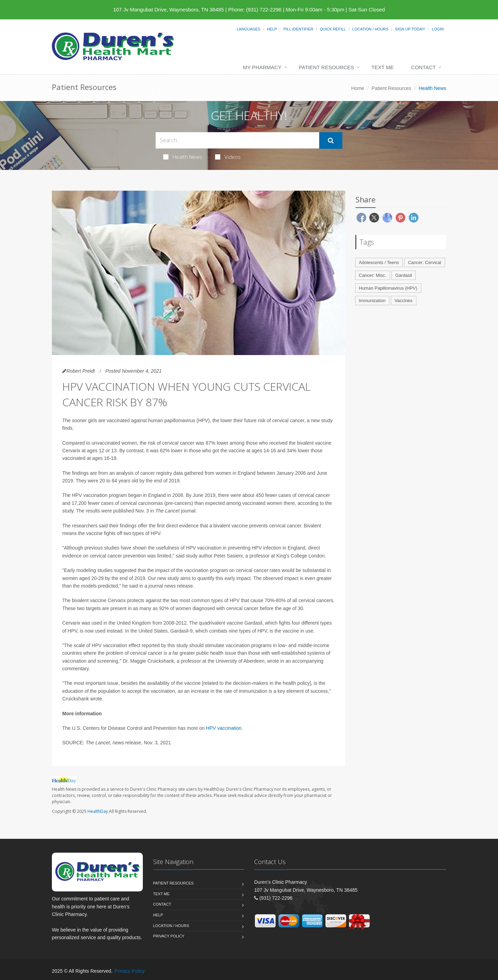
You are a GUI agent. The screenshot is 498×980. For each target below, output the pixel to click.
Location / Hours (370, 29)
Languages (248, 29)
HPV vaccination (224, 728)
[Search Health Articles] (237, 140)
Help (272, 29)
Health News (183, 157)
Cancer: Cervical (425, 262)
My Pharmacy (262, 67)
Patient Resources (326, 67)
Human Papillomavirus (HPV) (388, 288)
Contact (423, 67)
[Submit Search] (331, 140)
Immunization (372, 301)
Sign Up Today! (410, 29)
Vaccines (404, 301)
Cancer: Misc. (373, 275)
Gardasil (404, 275)
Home (358, 88)
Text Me (383, 67)
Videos (228, 157)
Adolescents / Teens (379, 262)
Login (438, 29)
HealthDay (98, 811)
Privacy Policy (169, 936)
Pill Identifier (298, 29)
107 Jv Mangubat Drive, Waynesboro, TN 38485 (168, 10)
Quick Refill (333, 29)
